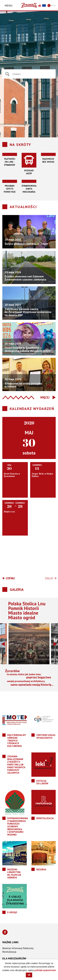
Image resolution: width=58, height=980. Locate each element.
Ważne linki (10, 942)
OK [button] (29, 975)
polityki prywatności (45, 970)
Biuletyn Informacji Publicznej (18, 948)
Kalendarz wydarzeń (32, 409)
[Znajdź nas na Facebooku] (5, 932)
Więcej (45, 397)
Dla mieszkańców (14, 958)
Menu (9, 5)
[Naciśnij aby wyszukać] (7, 74)
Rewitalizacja (9, 952)
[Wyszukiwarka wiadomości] (32, 74)
